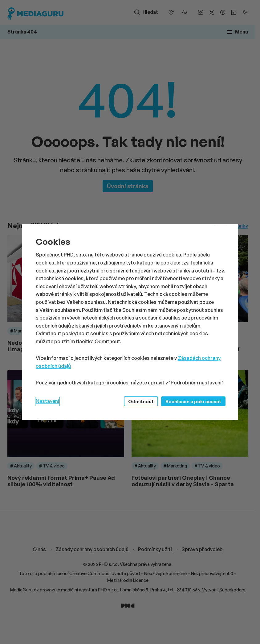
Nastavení (47, 401)
